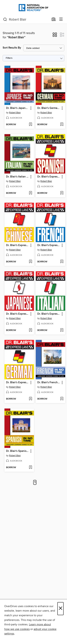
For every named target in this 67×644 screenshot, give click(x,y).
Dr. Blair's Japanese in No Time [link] (18, 108)
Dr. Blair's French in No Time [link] (49, 383)
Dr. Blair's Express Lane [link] (49, 177)
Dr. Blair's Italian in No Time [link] (18, 177)
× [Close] (60, 609)
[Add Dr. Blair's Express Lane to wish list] (62, 193)
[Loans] (54, 20)
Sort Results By (12, 48)
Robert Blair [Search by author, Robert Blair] (15, 113)
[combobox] (26, 20)
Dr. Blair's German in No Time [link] (49, 108)
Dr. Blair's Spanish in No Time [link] (18, 451)
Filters (9, 58)
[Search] (5, 20)
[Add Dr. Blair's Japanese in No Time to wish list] (30, 125)
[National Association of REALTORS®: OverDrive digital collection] (33, 8)
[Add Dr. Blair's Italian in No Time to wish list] (30, 193)
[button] (55, 36)
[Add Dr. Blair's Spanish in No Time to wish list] (30, 468)
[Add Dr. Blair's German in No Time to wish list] (62, 125)
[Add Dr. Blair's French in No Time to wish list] (62, 399)
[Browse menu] (61, 19)
